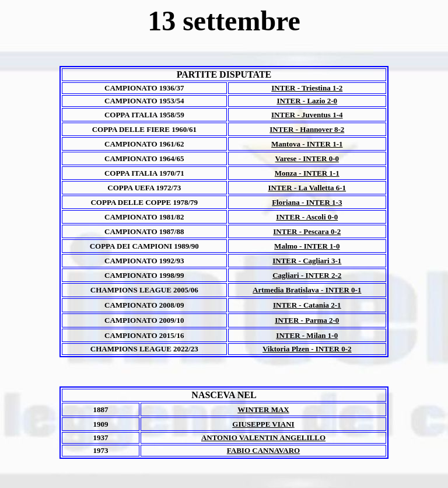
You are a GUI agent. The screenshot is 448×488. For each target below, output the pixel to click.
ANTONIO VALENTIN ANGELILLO (263, 438)
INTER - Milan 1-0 (307, 335)
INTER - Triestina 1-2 (307, 88)
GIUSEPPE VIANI (263, 424)
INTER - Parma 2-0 (307, 320)
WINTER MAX (263, 409)
